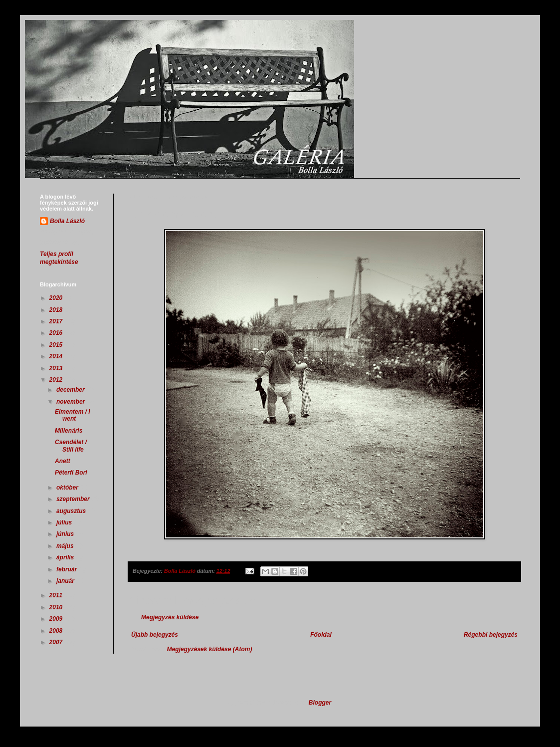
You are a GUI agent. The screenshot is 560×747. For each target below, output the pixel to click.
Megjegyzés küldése (170, 617)
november (72, 402)
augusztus (72, 511)
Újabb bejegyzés (155, 635)
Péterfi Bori (71, 473)
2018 (57, 310)
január (66, 581)
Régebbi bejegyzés (491, 635)
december (71, 390)
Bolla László (67, 221)
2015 (57, 345)
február (68, 569)
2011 (57, 595)
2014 (57, 356)
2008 (57, 631)
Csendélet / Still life (71, 446)
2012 (57, 380)
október (68, 488)
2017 (57, 321)
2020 (57, 298)
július (65, 522)
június (66, 534)
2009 (57, 619)
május (66, 546)
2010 (57, 607)
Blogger (320, 703)
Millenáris (69, 431)
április (66, 557)
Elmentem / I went (73, 415)
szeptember (74, 499)
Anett (63, 461)
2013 (57, 368)
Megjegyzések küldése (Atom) (210, 649)
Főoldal (321, 635)
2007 (57, 642)
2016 (57, 333)
